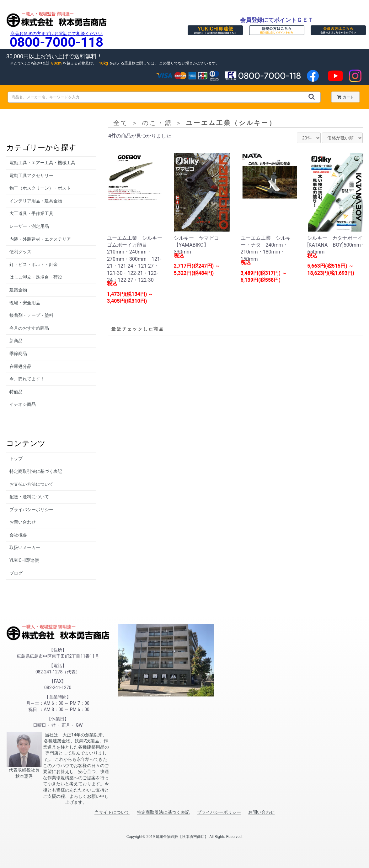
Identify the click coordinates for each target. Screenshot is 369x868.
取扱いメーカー (25, 547)
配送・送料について (29, 497)
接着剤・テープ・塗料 (31, 315)
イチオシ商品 (23, 404)
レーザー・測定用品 (29, 226)
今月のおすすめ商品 (29, 328)
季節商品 (18, 353)
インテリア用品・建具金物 (36, 201)
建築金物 (18, 290)
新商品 (16, 341)
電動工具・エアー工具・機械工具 (42, 163)
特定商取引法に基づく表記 (36, 471)
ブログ (16, 573)
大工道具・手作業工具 (31, 213)
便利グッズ (20, 252)
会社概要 (18, 535)
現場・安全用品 (25, 303)
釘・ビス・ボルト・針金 (34, 264)
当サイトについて (112, 812)
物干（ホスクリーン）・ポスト (40, 188)
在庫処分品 (20, 366)
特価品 (16, 392)
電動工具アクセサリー (31, 175)
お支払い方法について (31, 484)
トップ (16, 458)
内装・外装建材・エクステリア (40, 239)
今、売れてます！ (27, 379)
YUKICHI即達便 (24, 560)
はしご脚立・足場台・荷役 (36, 277)
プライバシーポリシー (31, 510)
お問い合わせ (23, 522)
